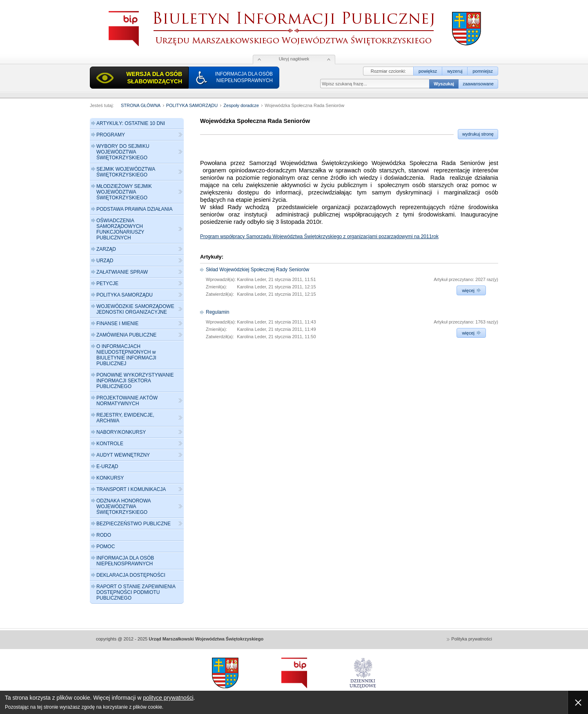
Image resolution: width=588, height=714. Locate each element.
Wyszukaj (444, 84)
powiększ (428, 71)
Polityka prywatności (472, 639)
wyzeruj (455, 71)
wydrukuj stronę (478, 134)
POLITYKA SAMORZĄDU (193, 105)
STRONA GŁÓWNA (141, 105)
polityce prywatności (168, 698)
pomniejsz (483, 71)
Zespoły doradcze (241, 105)
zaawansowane (478, 84)
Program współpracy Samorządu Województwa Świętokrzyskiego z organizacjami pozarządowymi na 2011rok (319, 237)
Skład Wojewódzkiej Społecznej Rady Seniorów (257, 270)
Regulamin (217, 312)
